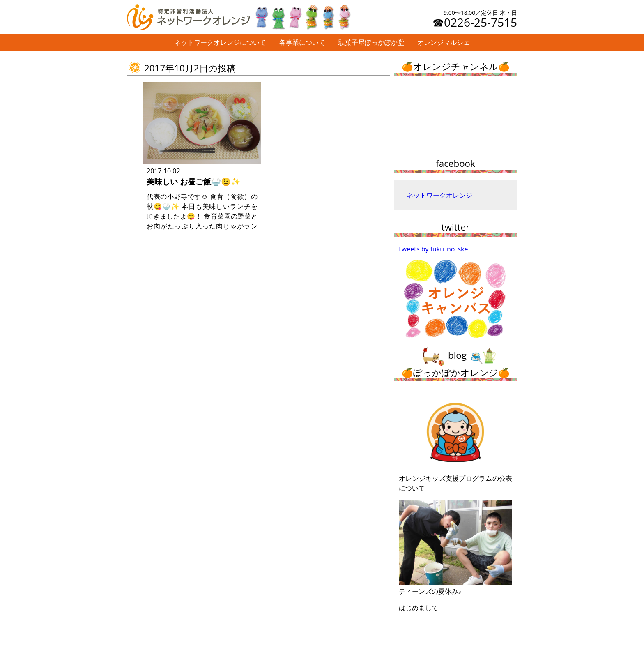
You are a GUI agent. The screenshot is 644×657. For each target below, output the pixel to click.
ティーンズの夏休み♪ (455, 548)
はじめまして (419, 608)
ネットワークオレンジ (439, 195)
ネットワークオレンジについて (220, 42)
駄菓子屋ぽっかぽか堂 (371, 42)
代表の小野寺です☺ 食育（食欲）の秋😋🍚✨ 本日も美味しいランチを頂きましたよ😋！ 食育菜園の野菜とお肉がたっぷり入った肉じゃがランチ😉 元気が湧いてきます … (202, 216)
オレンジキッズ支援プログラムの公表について (455, 443)
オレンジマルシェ (444, 42)
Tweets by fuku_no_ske (433, 249)
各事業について (302, 42)
